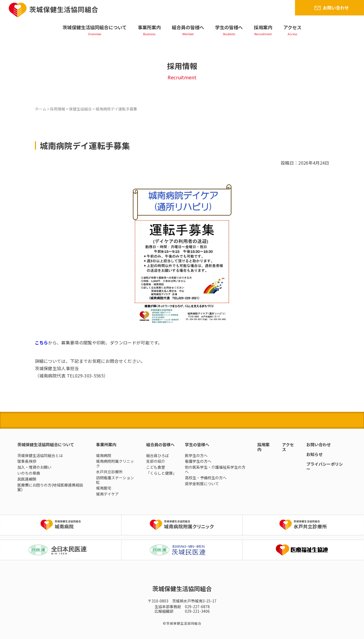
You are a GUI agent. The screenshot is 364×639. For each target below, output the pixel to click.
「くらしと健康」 (161, 473)
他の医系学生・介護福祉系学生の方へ (215, 469)
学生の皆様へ (229, 27)
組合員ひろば (158, 455)
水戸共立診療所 (109, 472)
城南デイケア (107, 494)
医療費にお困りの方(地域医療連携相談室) (50, 487)
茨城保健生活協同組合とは (40, 455)
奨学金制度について (202, 484)
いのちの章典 (29, 473)
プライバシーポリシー (325, 466)
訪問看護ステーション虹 (115, 480)
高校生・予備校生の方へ (206, 478)
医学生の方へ (196, 455)
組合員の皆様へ (188, 27)
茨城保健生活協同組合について (95, 27)
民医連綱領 (27, 479)
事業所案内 (149, 27)
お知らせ (314, 454)
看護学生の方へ (198, 461)
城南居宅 (104, 488)
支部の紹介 (156, 461)
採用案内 (263, 27)
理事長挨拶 (27, 461)
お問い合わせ (336, 8)
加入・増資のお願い (34, 467)
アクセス (292, 27)
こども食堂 (156, 467)
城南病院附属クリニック (115, 463)
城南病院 (104, 455)
